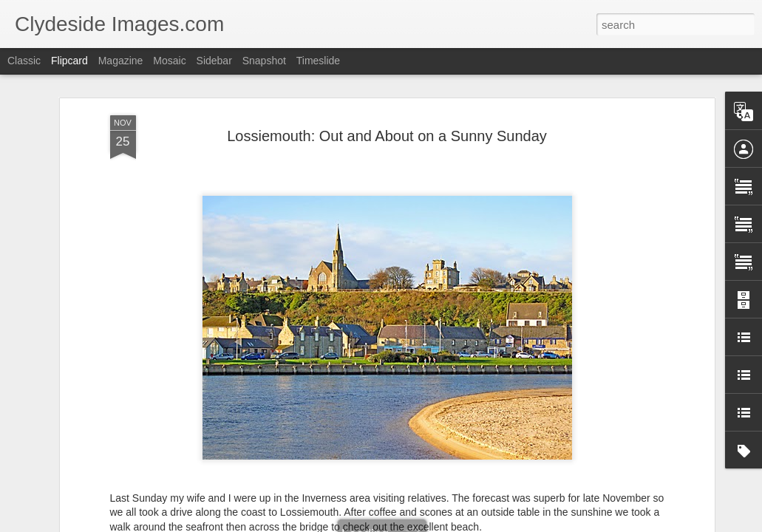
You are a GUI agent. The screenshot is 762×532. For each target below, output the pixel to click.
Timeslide (318, 61)
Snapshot (264, 61)
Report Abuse (470, 524)
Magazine (121, 61)
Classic (24, 61)
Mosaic (169, 61)
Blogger (428, 524)
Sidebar (214, 61)
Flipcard (69, 61)
